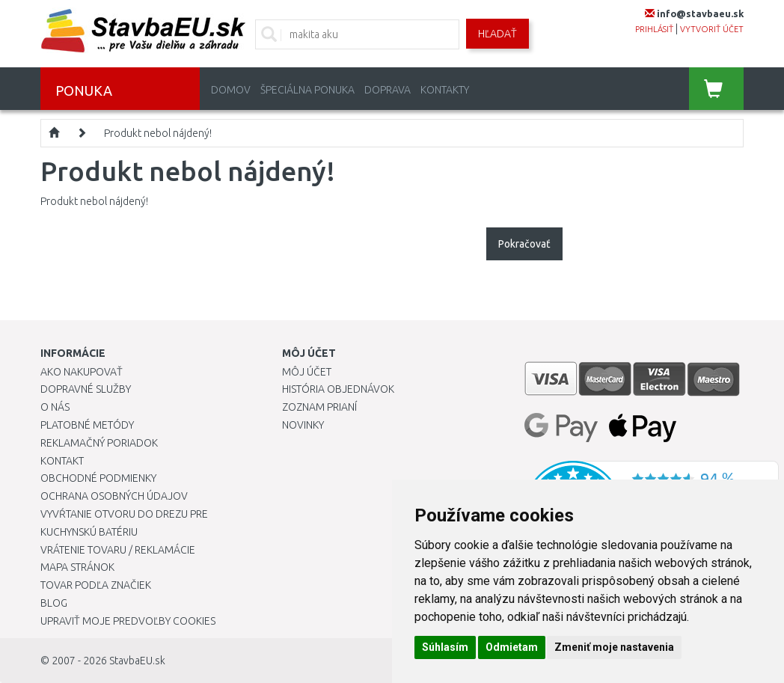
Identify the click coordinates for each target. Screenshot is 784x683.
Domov (231, 90)
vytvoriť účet (712, 29)
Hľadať (497, 34)
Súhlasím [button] (445, 647)
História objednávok (338, 389)
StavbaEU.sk (137, 661)
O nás (55, 407)
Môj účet (307, 372)
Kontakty (445, 90)
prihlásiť (654, 29)
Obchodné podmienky (98, 478)
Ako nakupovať (82, 372)
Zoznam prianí (319, 407)
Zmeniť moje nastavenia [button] (614, 647)
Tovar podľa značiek (96, 585)
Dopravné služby (86, 389)
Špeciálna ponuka (307, 90)
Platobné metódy (87, 425)
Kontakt (62, 461)
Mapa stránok (77, 567)
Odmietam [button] (512, 647)
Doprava (388, 90)
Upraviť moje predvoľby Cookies (128, 621)
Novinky (303, 425)
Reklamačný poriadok (99, 443)
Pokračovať (524, 244)
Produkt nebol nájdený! (158, 133)
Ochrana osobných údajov (114, 496)
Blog (54, 603)
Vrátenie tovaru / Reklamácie (118, 550)
